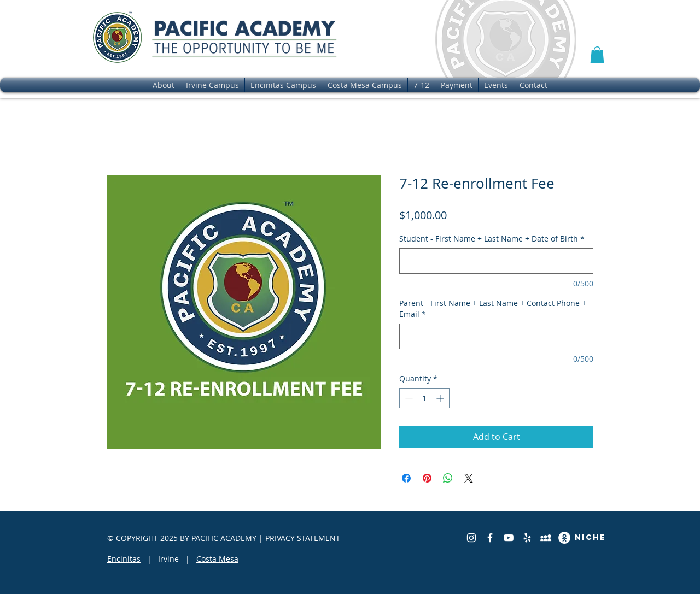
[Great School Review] (564, 538)
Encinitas (124, 559)
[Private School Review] (546, 538)
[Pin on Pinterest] (427, 478)
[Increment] (441, 398)
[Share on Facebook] (406, 478)
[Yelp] (527, 538)
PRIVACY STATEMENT (303, 538)
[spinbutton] (424, 398)
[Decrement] (408, 398)
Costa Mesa (217, 559)
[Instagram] (471, 538)
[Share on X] (469, 478)
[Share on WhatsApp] (448, 478)
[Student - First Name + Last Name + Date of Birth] (496, 261)
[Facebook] (490, 538)
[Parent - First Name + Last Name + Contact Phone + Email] (496, 336)
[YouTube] (509, 538)
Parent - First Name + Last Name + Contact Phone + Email (493, 308)
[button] (597, 55)
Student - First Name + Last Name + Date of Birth (492, 239)
